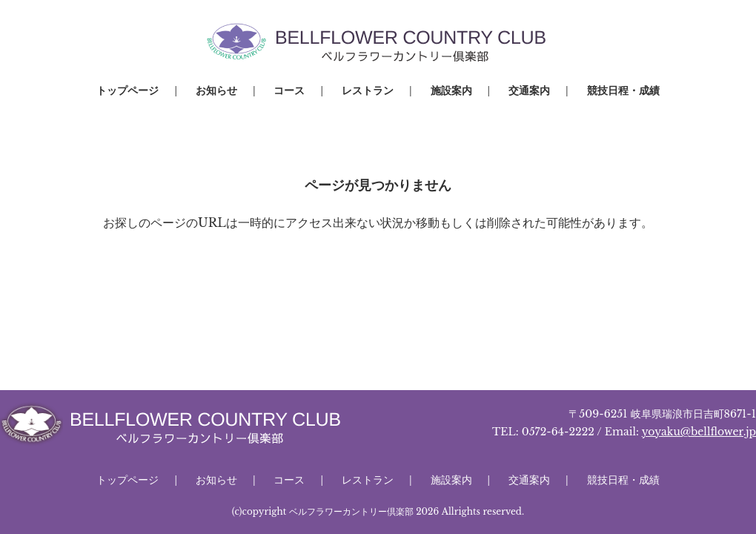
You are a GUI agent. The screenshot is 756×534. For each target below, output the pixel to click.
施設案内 (451, 90)
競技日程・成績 (623, 90)
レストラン (368, 90)
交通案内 (529, 90)
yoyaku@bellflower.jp (699, 432)
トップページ (127, 90)
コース (289, 90)
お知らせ (216, 90)
